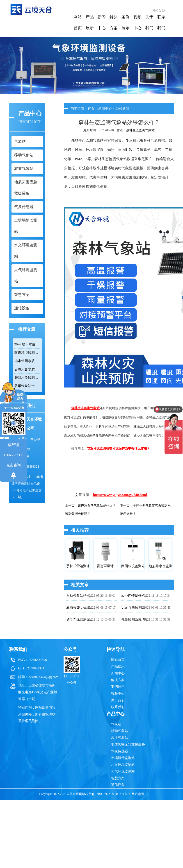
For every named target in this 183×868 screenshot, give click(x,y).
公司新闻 (122, 109)
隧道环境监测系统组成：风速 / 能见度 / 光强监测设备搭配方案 (27, 353)
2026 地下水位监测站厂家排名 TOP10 (27, 344)
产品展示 (90, 22)
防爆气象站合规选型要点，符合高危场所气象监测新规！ (27, 386)
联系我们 (161, 22)
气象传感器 (120, 751)
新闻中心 (102, 22)
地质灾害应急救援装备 (128, 744)
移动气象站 (120, 731)
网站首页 (78, 22)
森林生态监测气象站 (140, 130)
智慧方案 (118, 778)
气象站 (116, 724)
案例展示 (126, 22)
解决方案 (114, 22)
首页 (91, 109)
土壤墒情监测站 (123, 758)
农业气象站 (120, 738)
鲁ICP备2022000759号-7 (113, 794)
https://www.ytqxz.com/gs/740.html (120, 495)
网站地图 (138, 794)
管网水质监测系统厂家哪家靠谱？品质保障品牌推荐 (27, 378)
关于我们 (149, 22)
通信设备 (118, 785)
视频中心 (137, 22)
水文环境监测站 (123, 765)
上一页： (71, 506)
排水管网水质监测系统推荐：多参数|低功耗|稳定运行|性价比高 (27, 361)
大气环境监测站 (123, 771)
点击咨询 (14, 465)
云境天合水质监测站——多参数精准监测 (27, 369)
